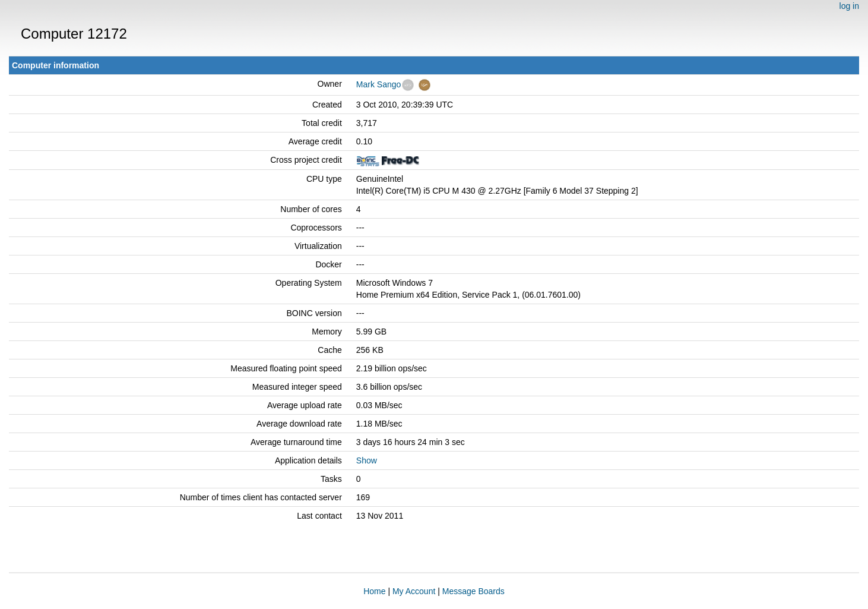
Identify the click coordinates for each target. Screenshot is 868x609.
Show (367, 460)
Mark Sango (378, 84)
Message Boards (473, 591)
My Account (414, 591)
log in (849, 6)
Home (374, 591)
